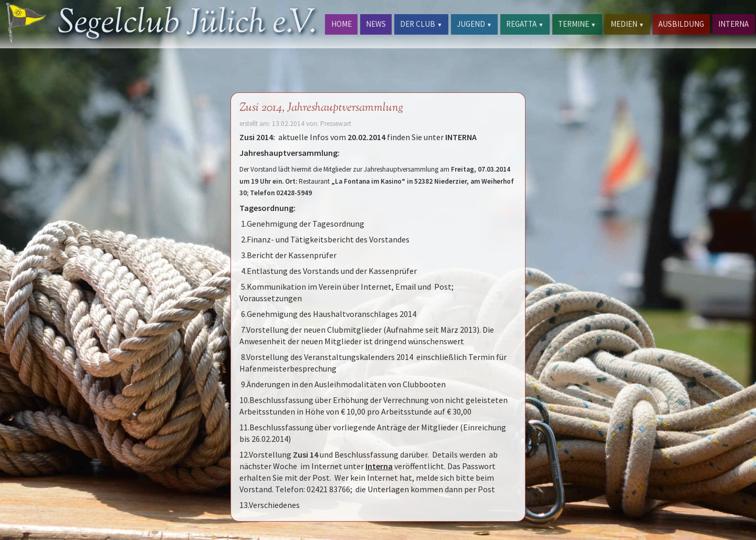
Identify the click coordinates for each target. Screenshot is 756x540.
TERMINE (577, 24)
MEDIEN (627, 24)
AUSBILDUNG (681, 24)
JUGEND (474, 24)
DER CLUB (421, 24)
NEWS (376, 24)
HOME (342, 24)
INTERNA (733, 24)
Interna (379, 466)
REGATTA (525, 24)
